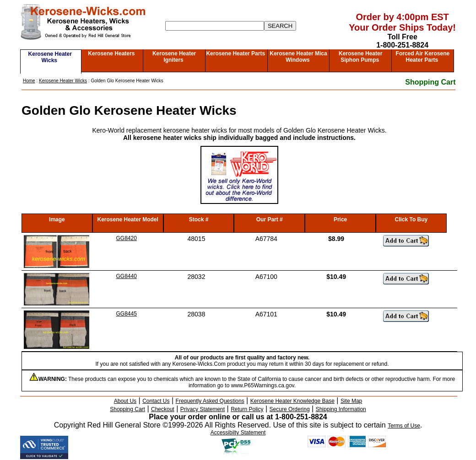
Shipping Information (341, 409)
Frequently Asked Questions (210, 401)
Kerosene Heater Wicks (50, 57)
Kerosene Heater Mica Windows (298, 57)
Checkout (163, 409)
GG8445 (127, 314)
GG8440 (127, 276)
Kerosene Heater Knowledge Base (292, 401)
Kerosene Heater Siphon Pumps (360, 57)
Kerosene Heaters (111, 53)
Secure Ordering (290, 409)
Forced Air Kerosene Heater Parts (423, 57)
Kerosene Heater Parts (235, 53)
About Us (125, 401)
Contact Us (156, 401)
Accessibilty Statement (238, 433)
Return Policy (247, 409)
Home (29, 81)
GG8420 (127, 238)
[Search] (215, 26)
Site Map (351, 401)
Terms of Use (404, 426)
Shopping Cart (430, 82)
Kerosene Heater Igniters (174, 57)
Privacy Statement (203, 409)
